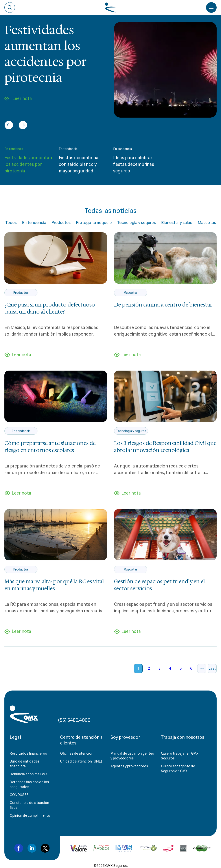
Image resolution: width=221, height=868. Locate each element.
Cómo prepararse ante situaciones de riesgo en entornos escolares (50, 447)
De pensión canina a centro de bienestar (163, 305)
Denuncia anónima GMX (29, 774)
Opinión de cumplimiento (30, 815)
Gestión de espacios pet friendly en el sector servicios (159, 585)
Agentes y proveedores (129, 766)
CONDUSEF (19, 795)
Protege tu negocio (94, 223)
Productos (61, 223)
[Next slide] (23, 125)
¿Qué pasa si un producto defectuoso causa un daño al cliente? (50, 308)
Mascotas (207, 223)
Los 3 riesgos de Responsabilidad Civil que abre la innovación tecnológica (165, 447)
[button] (29, 160)
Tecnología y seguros (136, 223)
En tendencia (14, 149)
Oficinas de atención (77, 753)
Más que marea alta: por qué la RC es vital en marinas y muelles (54, 585)
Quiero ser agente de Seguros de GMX (178, 769)
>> (202, 668)
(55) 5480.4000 (74, 720)
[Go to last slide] (9, 125)
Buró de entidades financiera (25, 764)
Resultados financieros (28, 753)
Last (212, 668)
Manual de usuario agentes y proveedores (132, 756)
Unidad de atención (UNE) (81, 761)
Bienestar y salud (177, 223)
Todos (11, 223)
